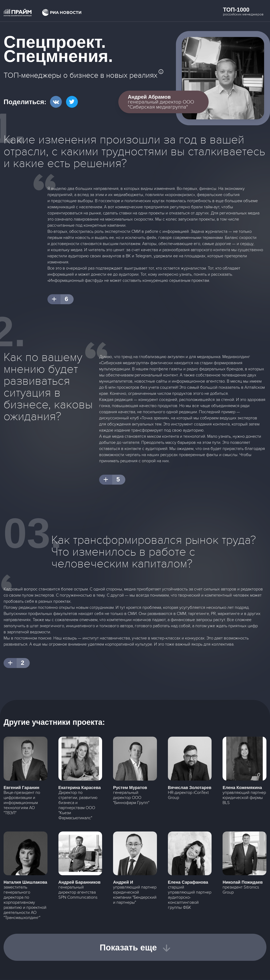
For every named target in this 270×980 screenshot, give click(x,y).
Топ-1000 (236, 10)
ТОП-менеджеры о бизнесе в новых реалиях (80, 75)
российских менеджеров (243, 14)
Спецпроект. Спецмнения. (58, 49)
